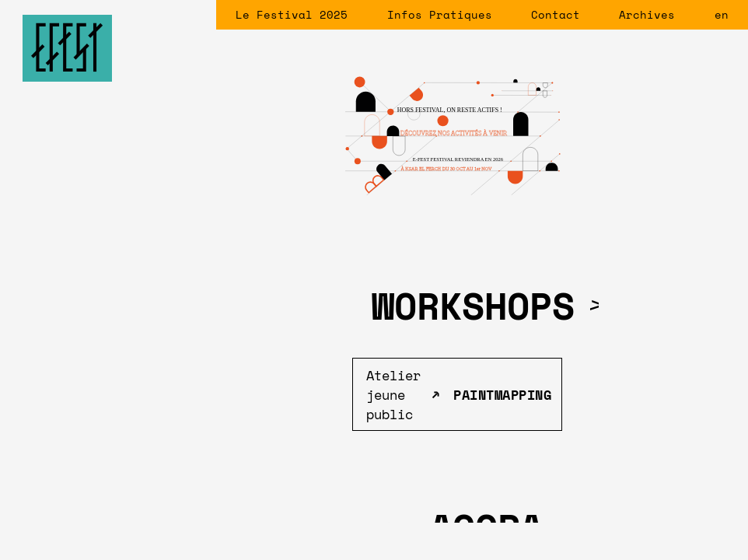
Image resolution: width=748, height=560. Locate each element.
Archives (647, 14)
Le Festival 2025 (292, 14)
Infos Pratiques (440, 14)
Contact (556, 14)
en (722, 14)
